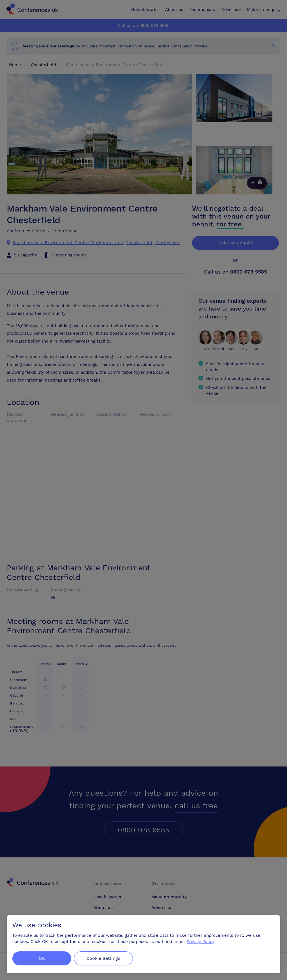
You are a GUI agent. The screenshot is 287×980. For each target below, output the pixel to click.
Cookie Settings (104, 958)
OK (42, 958)
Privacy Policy (201, 942)
